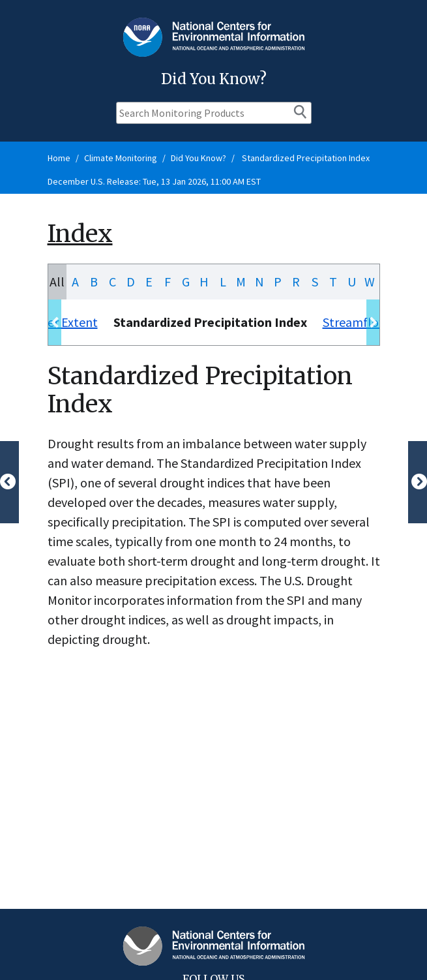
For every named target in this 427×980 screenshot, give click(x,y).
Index (80, 234)
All (57, 282)
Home (59, 158)
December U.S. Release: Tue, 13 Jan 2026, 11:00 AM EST (154, 181)
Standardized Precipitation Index (305, 158)
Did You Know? (199, 158)
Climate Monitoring (121, 158)
